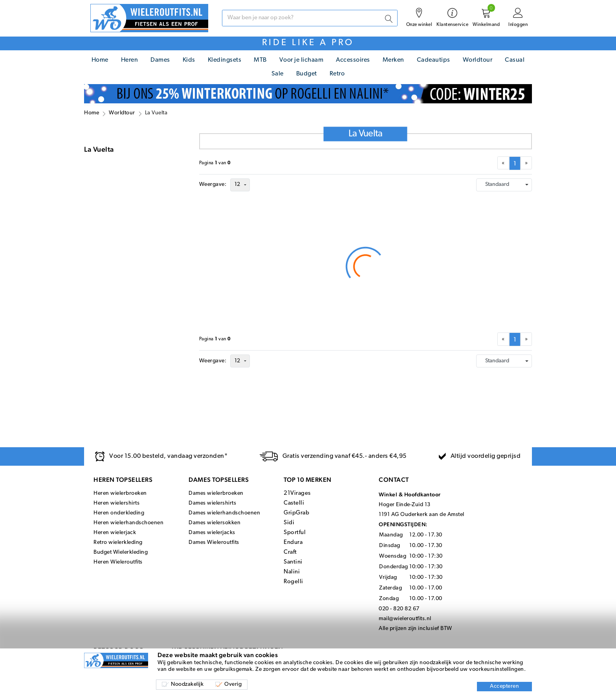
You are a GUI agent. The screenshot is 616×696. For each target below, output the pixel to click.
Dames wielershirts (212, 503)
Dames (160, 60)
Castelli (294, 503)
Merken (393, 60)
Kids (189, 60)
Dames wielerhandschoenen (224, 513)
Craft (290, 552)
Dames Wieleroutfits (214, 543)
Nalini (292, 572)
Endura (293, 543)
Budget (307, 74)
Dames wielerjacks (212, 533)
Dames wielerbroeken (216, 493)
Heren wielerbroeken (120, 493)
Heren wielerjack (115, 533)
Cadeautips (434, 60)
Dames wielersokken (214, 523)
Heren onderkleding (119, 513)
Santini (293, 562)
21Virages (297, 493)
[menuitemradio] (515, 163)
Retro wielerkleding (118, 543)
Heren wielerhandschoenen (128, 523)
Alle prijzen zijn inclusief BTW (415, 629)
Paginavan (215, 163)
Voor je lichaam (302, 60)
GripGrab (296, 513)
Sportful (295, 533)
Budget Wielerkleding (121, 552)
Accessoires (353, 60)
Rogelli (293, 582)
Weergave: (213, 185)
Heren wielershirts (116, 503)
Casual (515, 60)
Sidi (289, 523)
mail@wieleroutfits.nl (405, 619)
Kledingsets (225, 60)
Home (100, 60)
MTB (260, 60)
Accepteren (504, 686)
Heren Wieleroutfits (118, 562)
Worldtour (478, 60)
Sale (278, 74)
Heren (130, 60)
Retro (337, 74)
